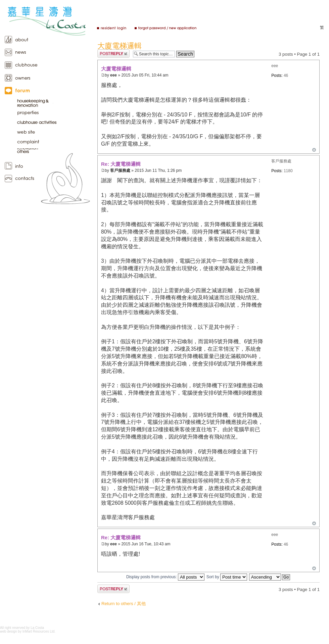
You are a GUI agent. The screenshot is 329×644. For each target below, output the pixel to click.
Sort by (227, 577)
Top (314, 150)
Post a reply (113, 54)
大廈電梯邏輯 (120, 46)
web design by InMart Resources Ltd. (28, 631)
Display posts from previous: (165, 577)
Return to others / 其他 (124, 604)
